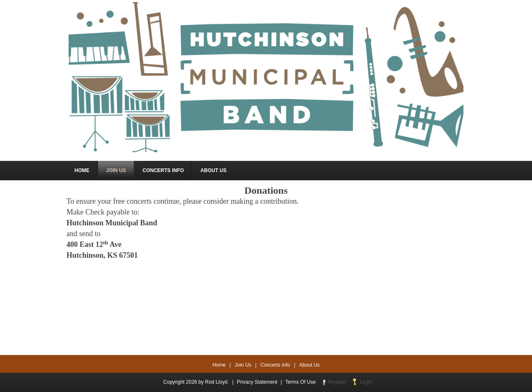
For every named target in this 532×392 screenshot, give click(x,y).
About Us (309, 365)
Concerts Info (275, 365)
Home (219, 365)
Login (366, 382)
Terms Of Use (300, 382)
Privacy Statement (257, 382)
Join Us (243, 365)
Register (337, 382)
